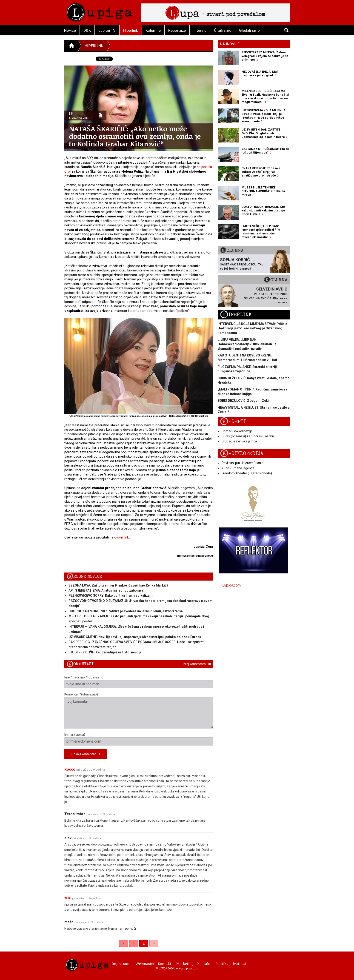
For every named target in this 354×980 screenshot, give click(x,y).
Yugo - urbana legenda (238, 468)
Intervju (200, 30)
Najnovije (230, 44)
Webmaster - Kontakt (153, 963)
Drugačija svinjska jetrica (239, 441)
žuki (68, 898)
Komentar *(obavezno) (139, 711)
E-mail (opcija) (139, 739)
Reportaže (177, 30)
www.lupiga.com (187, 968)
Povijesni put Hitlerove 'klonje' (243, 463)
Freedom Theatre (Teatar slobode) (247, 473)
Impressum (121, 963)
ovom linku (122, 537)
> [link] (154, 943)
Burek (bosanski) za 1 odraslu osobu (248, 436)
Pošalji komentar (86, 754)
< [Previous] (124, 943)
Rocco (70, 769)
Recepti (233, 422)
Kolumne (153, 30)
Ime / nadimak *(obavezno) (139, 682)
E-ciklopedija (242, 454)
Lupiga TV (107, 30)
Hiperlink (131, 30)
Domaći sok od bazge (237, 431)
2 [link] (144, 943)
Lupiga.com (231, 585)
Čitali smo (223, 30)
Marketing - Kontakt (193, 963)
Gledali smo (249, 30)
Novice (70, 30)
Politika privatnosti (232, 963)
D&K (87, 30)
